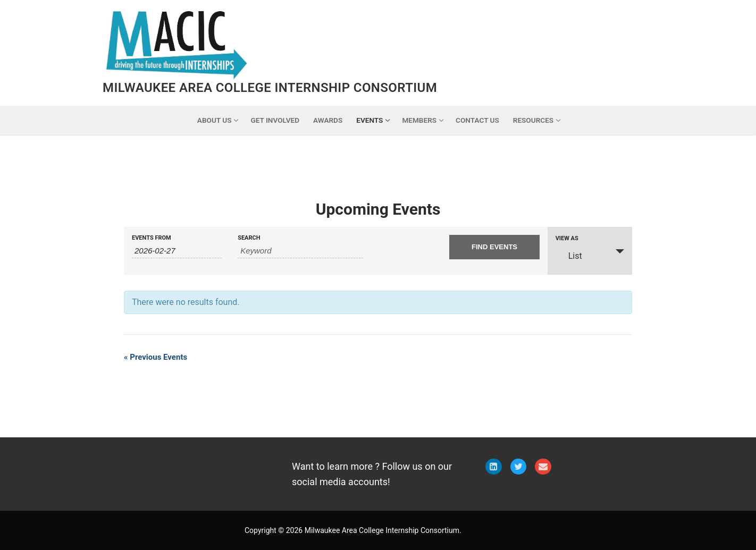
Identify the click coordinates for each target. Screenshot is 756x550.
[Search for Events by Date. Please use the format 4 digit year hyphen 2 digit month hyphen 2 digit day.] (177, 251)
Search (249, 238)
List (569, 256)
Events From (152, 238)
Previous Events (156, 357)
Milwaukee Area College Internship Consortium (270, 88)
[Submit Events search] (494, 247)
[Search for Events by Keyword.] (300, 251)
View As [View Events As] (567, 238)
